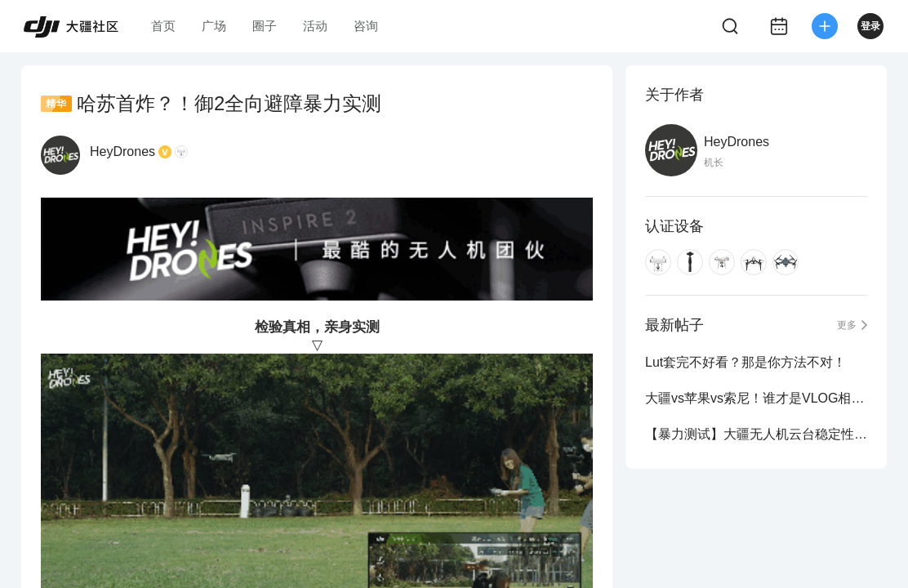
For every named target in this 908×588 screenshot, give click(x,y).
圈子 (265, 26)
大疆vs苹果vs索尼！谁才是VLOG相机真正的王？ (756, 398)
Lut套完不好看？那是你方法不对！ (746, 362)
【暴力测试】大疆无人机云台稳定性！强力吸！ (756, 434)
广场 (214, 26)
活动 (315, 26)
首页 (163, 26)
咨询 (366, 26)
